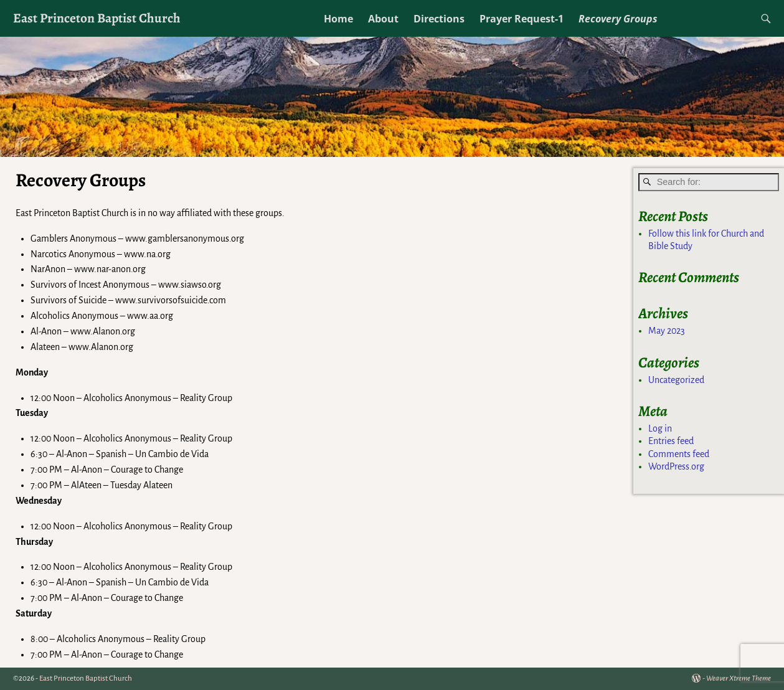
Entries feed (671, 441)
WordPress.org (676, 466)
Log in (660, 428)
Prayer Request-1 (522, 19)
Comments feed (679, 454)
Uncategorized (676, 380)
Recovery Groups (618, 19)
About (383, 19)
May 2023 (667, 331)
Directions (439, 19)
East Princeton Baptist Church (97, 18)
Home (338, 19)
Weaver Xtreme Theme (739, 678)
